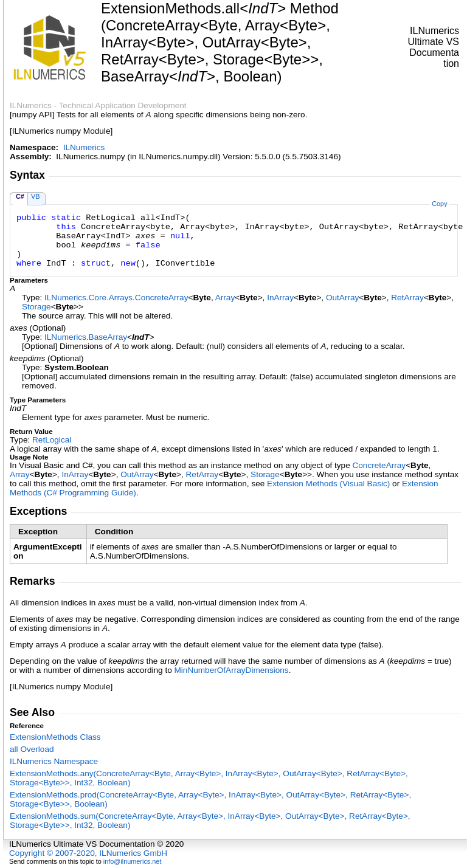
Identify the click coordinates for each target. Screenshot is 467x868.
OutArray (342, 298)
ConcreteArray (379, 465)
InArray (280, 298)
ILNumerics (84, 147)
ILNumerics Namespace (54, 761)
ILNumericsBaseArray (86, 337)
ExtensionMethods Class (55, 737)
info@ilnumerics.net (133, 861)
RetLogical (52, 440)
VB (36, 196)
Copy (439, 204)
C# (20, 196)
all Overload (32, 749)
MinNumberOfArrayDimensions (232, 670)
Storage (36, 307)
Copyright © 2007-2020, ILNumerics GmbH (88, 853)
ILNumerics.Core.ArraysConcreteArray (116, 298)
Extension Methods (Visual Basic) (328, 484)
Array (225, 298)
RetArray (407, 298)
